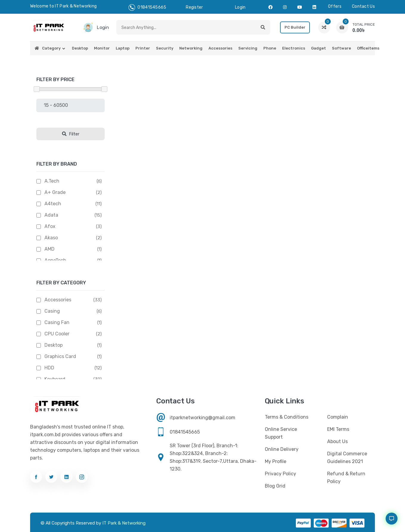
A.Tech (52, 181)
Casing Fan (57, 322)
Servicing (248, 48)
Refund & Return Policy (346, 478)
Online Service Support (281, 433)
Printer (143, 48)
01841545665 (147, 7)
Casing (52, 311)
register (194, 7)
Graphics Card (60, 356)
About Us (337, 441)
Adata (51, 215)
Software (341, 48)
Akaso (51, 238)
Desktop (80, 48)
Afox (50, 226)
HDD (49, 368)
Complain (338, 417)
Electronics (294, 48)
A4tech (53, 204)
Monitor (102, 48)
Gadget (319, 48)
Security (165, 48)
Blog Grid (275, 486)
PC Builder (295, 27)
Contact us (363, 6)
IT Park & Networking (124, 523)
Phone (270, 48)
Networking (191, 48)
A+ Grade (55, 192)
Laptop (123, 48)
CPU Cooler (57, 334)
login (240, 7)
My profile (276, 461)
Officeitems (368, 48)
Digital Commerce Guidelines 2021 (347, 458)
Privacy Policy (280, 474)
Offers (335, 6)
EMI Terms (338, 429)
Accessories (220, 48)
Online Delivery (282, 449)
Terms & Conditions (287, 417)
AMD (50, 249)
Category (51, 48)
